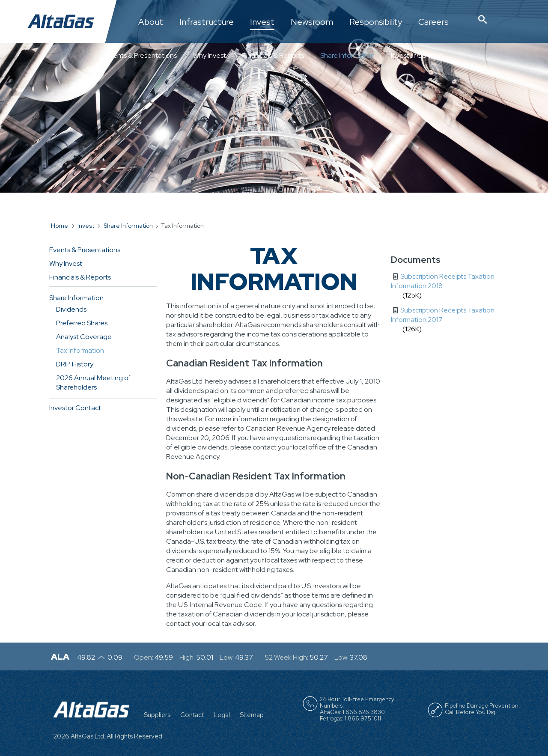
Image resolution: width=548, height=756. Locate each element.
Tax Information (80, 350)
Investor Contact (417, 55)
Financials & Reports (273, 55)
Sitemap (252, 715)
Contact (192, 715)
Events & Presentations (141, 55)
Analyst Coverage (84, 337)
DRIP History (75, 364)
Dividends (71, 309)
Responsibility (376, 22)
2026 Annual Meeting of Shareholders (93, 382)
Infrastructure (207, 22)
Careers (433, 22)
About (151, 22)
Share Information (347, 55)
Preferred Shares (82, 323)
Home (60, 226)
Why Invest (210, 55)
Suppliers (157, 715)
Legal (222, 715)
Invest (262, 22)
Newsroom (312, 22)
